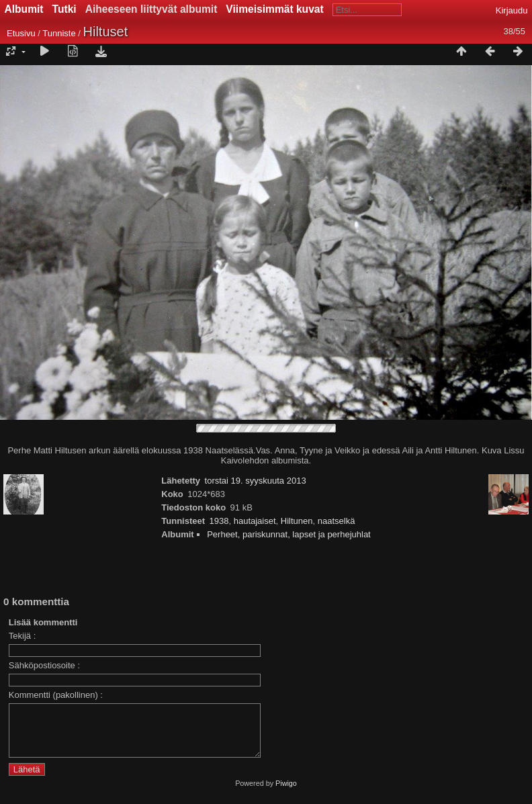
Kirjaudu (512, 10)
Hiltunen (297, 521)
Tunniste (59, 33)
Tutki (64, 9)
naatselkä (337, 521)
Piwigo (286, 793)
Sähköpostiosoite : (44, 665)
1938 (219, 521)
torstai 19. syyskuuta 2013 (256, 481)
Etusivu (21, 33)
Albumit (24, 9)
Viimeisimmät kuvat (274, 9)
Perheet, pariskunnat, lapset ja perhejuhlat (289, 534)
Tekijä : (22, 636)
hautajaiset (255, 521)
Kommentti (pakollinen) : (56, 695)
